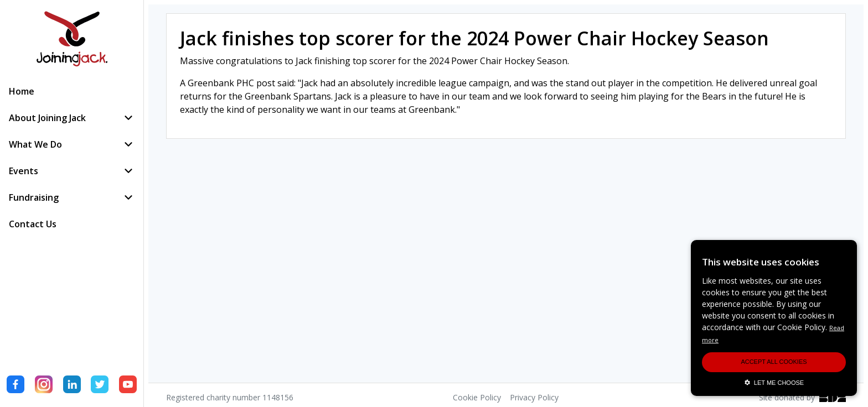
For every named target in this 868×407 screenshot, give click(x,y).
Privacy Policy (534, 397)
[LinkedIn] (72, 386)
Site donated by (802, 397)
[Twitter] (100, 386)
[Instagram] (44, 386)
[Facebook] (15, 386)
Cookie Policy (477, 397)
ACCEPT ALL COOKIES (774, 362)
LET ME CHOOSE (774, 383)
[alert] (774, 318)
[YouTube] (128, 386)
